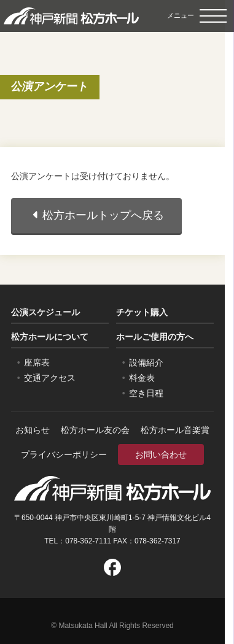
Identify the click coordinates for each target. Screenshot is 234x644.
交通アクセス (50, 378)
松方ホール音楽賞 (175, 430)
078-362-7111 (88, 541)
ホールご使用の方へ (155, 337)
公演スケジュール (45, 312)
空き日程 (146, 393)
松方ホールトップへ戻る (97, 215)
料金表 (142, 378)
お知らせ (33, 430)
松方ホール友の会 (95, 430)
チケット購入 (142, 312)
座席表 (37, 362)
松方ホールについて (50, 337)
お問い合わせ (161, 454)
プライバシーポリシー (64, 454)
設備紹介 (146, 362)
